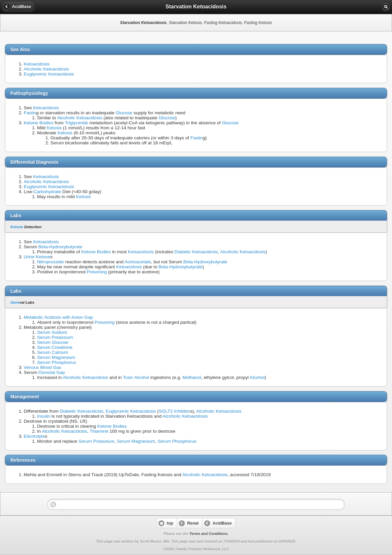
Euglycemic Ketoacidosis (49, 74)
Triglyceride (77, 123)
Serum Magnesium (56, 357)
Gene (15, 302)
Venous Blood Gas (43, 367)
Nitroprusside (50, 262)
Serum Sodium (52, 332)
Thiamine (99, 431)
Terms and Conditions (209, 534)
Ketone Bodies (38, 123)
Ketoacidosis (37, 64)
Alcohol (257, 377)
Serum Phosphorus (56, 362)
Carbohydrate (47, 192)
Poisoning (97, 272)
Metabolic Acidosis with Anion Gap (58, 317)
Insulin (44, 416)
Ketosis (54, 128)
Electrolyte (34, 436)
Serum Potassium (55, 337)
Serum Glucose (53, 342)
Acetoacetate (138, 262)
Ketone (17, 227)
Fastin (30, 113)
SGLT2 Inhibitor (174, 411)
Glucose (124, 113)
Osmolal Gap (52, 372)
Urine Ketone (37, 257)
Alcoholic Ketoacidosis (46, 69)
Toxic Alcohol (136, 377)
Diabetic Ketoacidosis (196, 252)
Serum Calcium (53, 352)
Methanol (192, 377)
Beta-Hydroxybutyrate (60, 247)
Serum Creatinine (55, 347)
